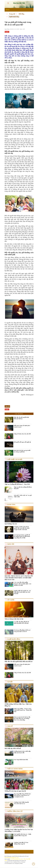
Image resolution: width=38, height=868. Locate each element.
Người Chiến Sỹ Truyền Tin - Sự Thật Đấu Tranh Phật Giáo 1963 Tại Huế (22, 592)
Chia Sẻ (10, 726)
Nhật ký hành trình (15, 769)
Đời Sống (21, 14)
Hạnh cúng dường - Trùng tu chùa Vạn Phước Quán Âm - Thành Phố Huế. (23, 710)
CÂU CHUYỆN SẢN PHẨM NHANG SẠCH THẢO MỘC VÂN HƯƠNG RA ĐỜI (23, 584)
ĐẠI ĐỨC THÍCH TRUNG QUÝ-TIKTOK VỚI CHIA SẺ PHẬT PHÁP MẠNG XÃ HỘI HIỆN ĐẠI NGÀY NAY (19, 578)
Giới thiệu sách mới (15, 460)
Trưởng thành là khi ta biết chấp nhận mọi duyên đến (22, 752)
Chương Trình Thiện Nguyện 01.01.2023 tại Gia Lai (21, 803)
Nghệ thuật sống (14, 17)
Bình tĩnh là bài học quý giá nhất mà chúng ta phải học (22, 451)
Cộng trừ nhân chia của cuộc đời (22, 434)
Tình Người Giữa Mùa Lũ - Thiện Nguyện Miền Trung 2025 (23, 835)
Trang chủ (12, 14)
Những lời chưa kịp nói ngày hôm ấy (15, 791)
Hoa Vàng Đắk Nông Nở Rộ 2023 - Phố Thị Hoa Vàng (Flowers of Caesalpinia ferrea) (23, 795)
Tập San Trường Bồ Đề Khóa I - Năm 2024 (17, 484)
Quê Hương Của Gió (11, 524)
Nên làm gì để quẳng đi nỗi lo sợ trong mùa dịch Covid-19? (22, 631)
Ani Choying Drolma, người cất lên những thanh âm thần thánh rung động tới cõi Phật (22, 536)
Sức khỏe (11, 600)
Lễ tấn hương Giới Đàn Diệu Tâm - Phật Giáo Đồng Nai (18, 705)
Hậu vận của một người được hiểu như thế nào (21, 418)
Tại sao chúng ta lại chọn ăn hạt (14, 619)
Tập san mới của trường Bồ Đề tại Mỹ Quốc (23, 488)
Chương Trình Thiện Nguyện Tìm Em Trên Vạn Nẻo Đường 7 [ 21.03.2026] (19, 830)
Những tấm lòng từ (15, 811)
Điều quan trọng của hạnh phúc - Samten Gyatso (22, 426)
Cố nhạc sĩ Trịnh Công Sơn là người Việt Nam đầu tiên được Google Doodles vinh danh (22, 528)
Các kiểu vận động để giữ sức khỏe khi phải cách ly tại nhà (22, 622)
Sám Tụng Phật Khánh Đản (21, 760)
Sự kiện (10, 682)
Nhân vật (11, 544)
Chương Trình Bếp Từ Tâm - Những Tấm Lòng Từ (21, 843)
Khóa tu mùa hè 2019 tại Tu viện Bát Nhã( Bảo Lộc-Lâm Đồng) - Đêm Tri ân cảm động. (22, 718)
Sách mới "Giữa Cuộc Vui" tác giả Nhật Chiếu (23, 496)
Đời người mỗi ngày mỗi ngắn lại (22, 442)
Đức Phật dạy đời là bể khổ (13, 748)
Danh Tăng (11, 505)
